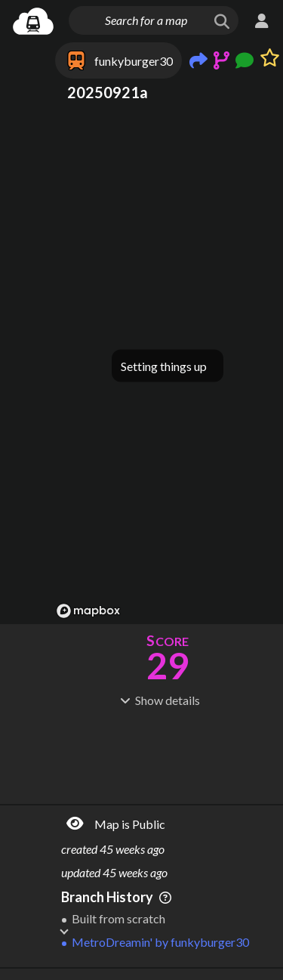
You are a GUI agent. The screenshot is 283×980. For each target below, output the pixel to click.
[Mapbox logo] (88, 611)
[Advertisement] (168, 754)
